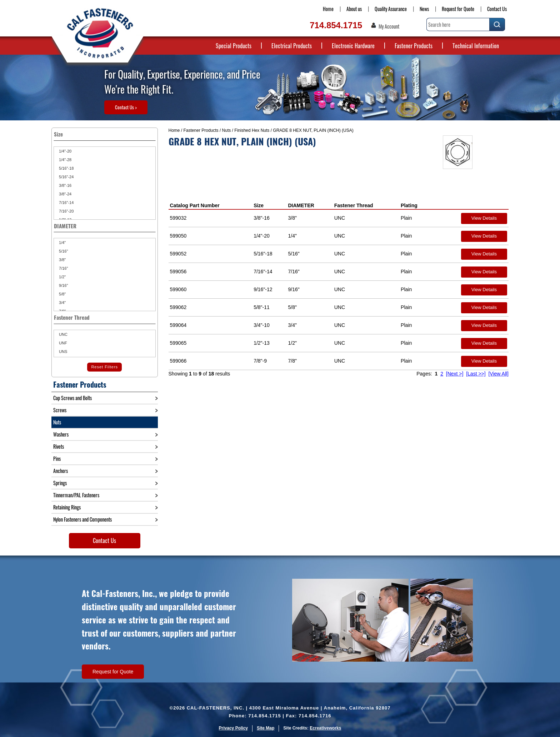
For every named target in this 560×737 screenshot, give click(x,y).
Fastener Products (414, 46)
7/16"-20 (66, 211)
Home (328, 9)
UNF (62, 343)
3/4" (62, 303)
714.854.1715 (336, 25)
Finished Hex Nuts (252, 130)
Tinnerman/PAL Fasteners (76, 495)
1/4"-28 (65, 160)
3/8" (62, 260)
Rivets (59, 446)
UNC (63, 334)
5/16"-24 (66, 177)
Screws (60, 410)
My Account (389, 26)
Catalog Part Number (195, 205)
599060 (178, 289)
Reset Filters (104, 367)
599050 (178, 236)
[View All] (498, 374)
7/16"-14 (66, 203)
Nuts (227, 130)
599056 (178, 272)
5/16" (63, 251)
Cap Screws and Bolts (72, 398)
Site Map (266, 728)
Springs (60, 483)
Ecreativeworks (325, 728)
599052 (178, 254)
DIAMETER (301, 205)
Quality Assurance (391, 9)
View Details (484, 218)
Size (259, 205)
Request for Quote (458, 9)
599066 (178, 361)
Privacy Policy (233, 728)
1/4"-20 (65, 151)
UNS (62, 352)
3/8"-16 (65, 185)
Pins (57, 459)
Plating (409, 205)
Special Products (234, 46)
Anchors (61, 471)
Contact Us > (126, 107)
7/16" (63, 268)
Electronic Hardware (353, 46)
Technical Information (476, 46)
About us (354, 9)
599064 (178, 325)
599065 (178, 343)
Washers (61, 434)
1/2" (62, 277)
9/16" (63, 285)
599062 (178, 307)
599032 (178, 218)
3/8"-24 (65, 194)
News (424, 9)
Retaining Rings (67, 507)
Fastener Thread (354, 205)
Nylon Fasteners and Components (82, 519)
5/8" (62, 294)
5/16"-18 (66, 168)
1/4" (62, 243)
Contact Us (497, 9)
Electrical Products (292, 46)
